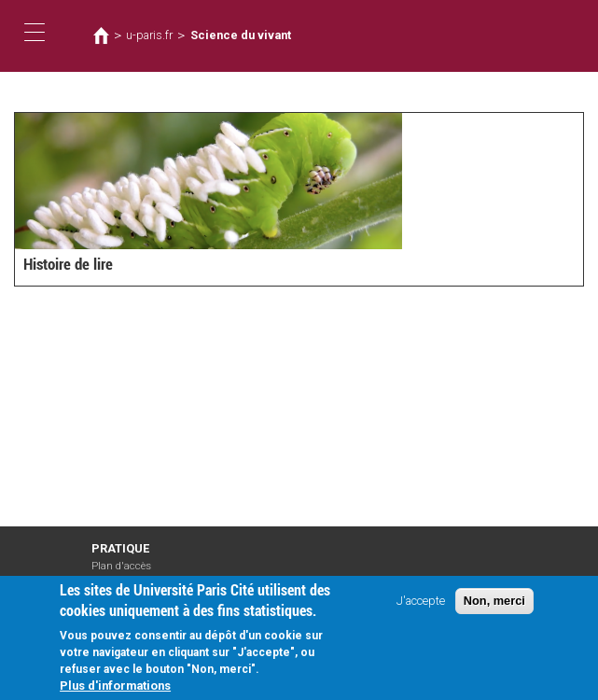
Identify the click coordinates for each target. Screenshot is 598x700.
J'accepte (421, 601)
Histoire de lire (67, 266)
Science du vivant (237, 35)
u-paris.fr (149, 35)
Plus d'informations (115, 686)
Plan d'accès (121, 566)
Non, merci (494, 601)
